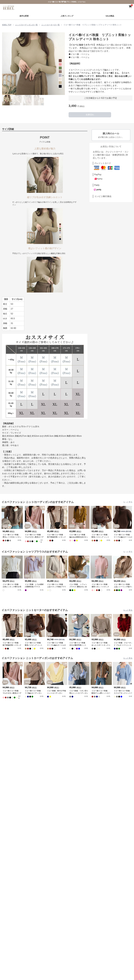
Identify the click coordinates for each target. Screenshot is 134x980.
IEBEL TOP (7, 25)
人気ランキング (67, 16)
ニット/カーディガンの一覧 (26, 25)
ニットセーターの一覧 (51, 25)
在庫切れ (90, 115)
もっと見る (128, 502)
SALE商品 (110, 16)
